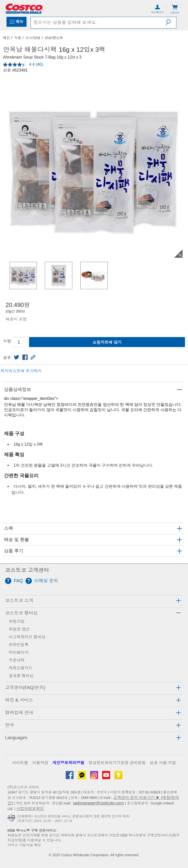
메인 (7, 38)
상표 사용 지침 (163, 763)
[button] (171, 22)
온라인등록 (19, 645)
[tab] (94, 601)
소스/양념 (33, 38)
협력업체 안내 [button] (19, 713)
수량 (7, 341)
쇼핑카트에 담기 (107, 342)
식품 (18, 38)
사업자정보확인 (30, 809)
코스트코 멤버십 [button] (21, 613)
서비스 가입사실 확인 (24, 845)
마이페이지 (19, 652)
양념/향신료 (54, 38)
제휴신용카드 (21, 668)
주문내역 (17, 660)
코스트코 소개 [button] (19, 601)
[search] (98, 23)
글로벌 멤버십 (21, 676)
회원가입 (17, 621)
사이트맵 (20, 763)
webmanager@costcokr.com (98, 803)
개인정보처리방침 (68, 763)
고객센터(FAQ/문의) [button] (25, 688)
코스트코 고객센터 (27, 570)
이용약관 (40, 763)
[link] (17, 357)
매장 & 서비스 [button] (19, 700)
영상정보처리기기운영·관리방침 (117, 763)
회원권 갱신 (19, 629)
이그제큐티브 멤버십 (27, 637)
